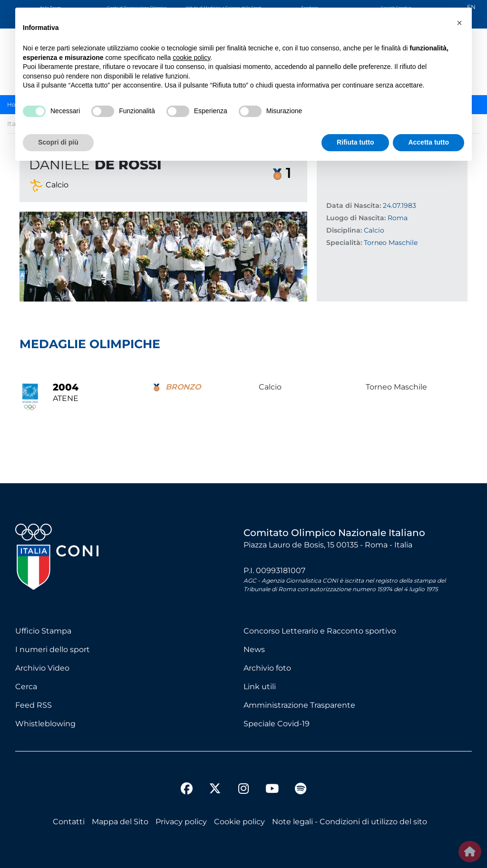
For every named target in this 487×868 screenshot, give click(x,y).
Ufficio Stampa (43, 631)
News (254, 649)
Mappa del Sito (120, 822)
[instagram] (243, 790)
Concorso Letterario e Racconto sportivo (320, 631)
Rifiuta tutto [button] (356, 142)
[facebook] (186, 790)
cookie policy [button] (191, 58)
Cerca (26, 687)
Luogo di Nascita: (356, 218)
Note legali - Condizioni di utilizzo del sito (350, 822)
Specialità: (344, 243)
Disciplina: (344, 230)
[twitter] (215, 781)
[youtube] (272, 790)
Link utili (260, 687)
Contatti (69, 822)
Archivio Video (42, 668)
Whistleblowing (45, 724)
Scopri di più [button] (58, 142)
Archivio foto (267, 668)
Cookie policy (239, 822)
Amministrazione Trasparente (299, 705)
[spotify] (301, 790)
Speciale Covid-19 (277, 724)
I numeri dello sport (53, 649)
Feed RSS (34, 705)
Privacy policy (181, 822)
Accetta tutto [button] (429, 142)
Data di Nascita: (354, 205)
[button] (459, 23)
